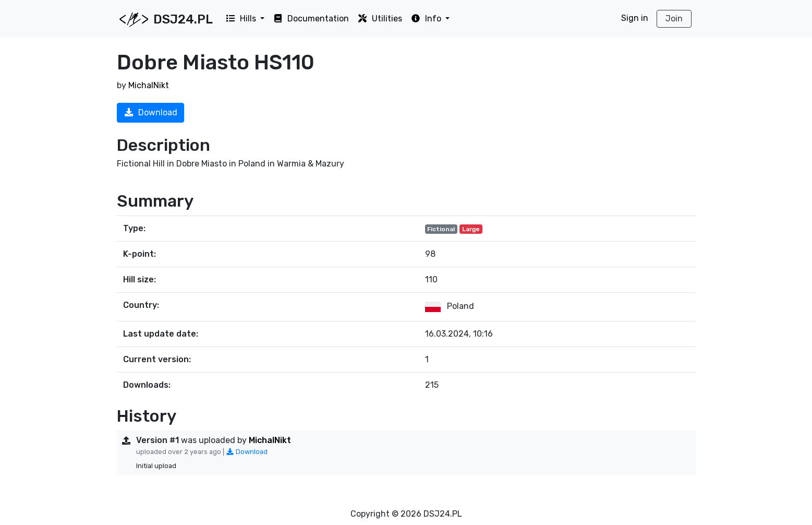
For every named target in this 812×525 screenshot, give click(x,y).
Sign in (635, 18)
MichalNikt (149, 85)
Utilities (380, 19)
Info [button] (427, 19)
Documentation (311, 19)
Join (674, 19)
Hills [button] (242, 19)
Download (150, 112)
